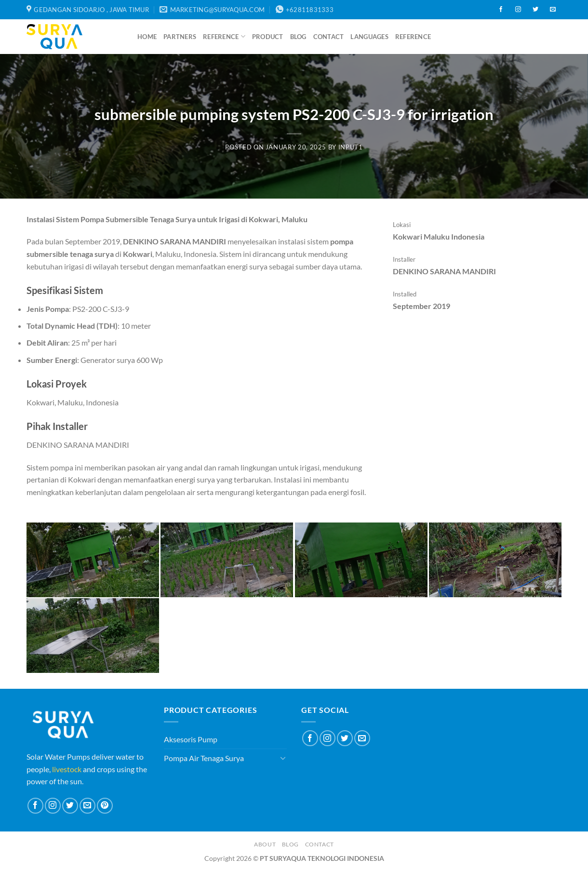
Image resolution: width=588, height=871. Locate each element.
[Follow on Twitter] (535, 10)
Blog (298, 37)
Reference (224, 36)
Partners (180, 37)
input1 (351, 147)
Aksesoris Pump (191, 739)
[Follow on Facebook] (501, 10)
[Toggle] (283, 758)
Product (268, 37)
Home (147, 37)
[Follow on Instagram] (518, 10)
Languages (369, 37)
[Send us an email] (553, 10)
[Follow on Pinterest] (105, 806)
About (265, 844)
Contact (329, 37)
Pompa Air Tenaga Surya (204, 758)
